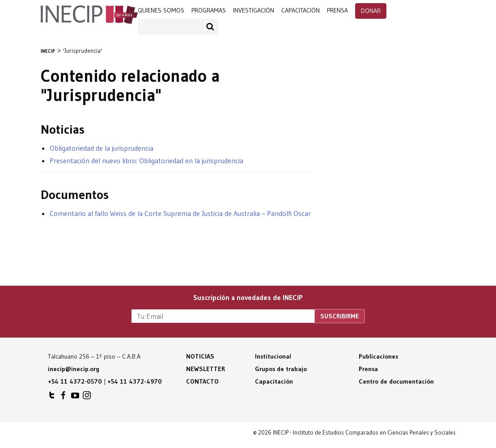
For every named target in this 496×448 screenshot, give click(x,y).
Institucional (273, 356)
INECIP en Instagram (87, 397)
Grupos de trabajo (281, 369)
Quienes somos (161, 11)
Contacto (202, 381)
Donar (371, 11)
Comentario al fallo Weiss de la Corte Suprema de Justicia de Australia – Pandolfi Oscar (180, 213)
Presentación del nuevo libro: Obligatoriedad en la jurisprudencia (146, 161)
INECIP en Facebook (64, 397)
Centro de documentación (396, 381)
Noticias (200, 356)
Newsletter (206, 369)
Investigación (254, 11)
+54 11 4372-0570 (75, 381)
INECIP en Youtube (75, 397)
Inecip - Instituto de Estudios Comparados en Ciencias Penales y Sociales (89, 12)
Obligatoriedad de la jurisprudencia (102, 148)
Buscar (210, 27)
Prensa (368, 369)
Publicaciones (378, 356)
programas (209, 11)
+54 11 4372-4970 (135, 381)
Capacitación (301, 11)
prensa (337, 11)
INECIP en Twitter (52, 397)
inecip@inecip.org (74, 369)
